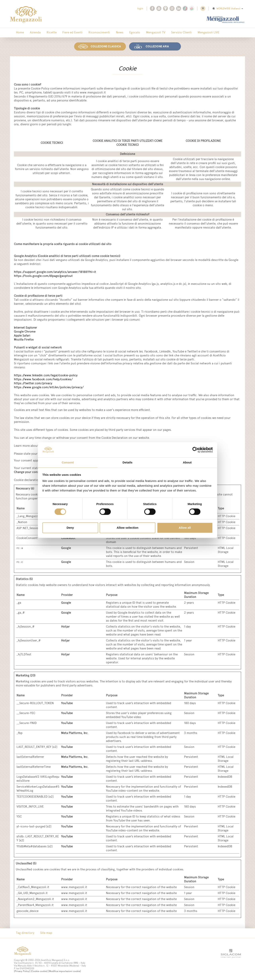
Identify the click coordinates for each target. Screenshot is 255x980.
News (104, 33)
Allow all (185, 528)
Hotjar (65, 626)
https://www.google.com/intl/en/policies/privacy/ (49, 386)
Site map (42, 932)
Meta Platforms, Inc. (75, 732)
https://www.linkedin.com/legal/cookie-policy (46, 374)
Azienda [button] (31, 33)
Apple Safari (22, 335)
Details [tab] (127, 462)
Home (19, 33)
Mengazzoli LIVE (182, 33)
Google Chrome (25, 331)
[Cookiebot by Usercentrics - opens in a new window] (195, 450)
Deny (70, 528)
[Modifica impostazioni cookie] (65, 971)
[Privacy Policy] (22, 971)
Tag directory (24, 932)
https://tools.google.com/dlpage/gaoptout (43, 275)
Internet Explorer (25, 327)
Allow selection (127, 528)
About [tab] (187, 462)
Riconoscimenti (87, 33)
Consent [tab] (68, 462)
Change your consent (29, 471)
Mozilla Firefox (24, 339)
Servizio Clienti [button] (158, 33)
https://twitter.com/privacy (33, 382)
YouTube (67, 702)
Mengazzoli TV (135, 33)
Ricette (45, 33)
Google (66, 547)
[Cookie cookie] (39, 971)
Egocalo (117, 33)
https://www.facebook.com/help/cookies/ (43, 378)
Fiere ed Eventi (63, 33)
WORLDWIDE (228, 9)
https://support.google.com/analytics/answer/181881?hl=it (55, 271)
